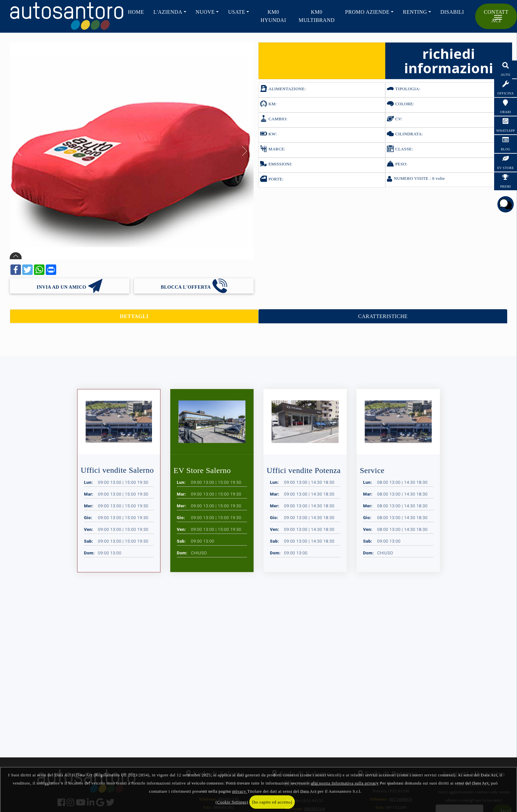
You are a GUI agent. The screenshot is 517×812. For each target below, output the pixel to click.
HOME (136, 12)
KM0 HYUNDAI (273, 16)
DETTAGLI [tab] (134, 316)
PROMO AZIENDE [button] (367, 12)
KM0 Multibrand (317, 16)
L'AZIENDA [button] (168, 12)
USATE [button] (237, 12)
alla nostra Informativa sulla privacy (345, 783)
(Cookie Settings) (232, 802)
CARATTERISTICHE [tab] (383, 316)
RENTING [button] (415, 12)
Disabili (452, 12)
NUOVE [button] (205, 12)
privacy (240, 791)
